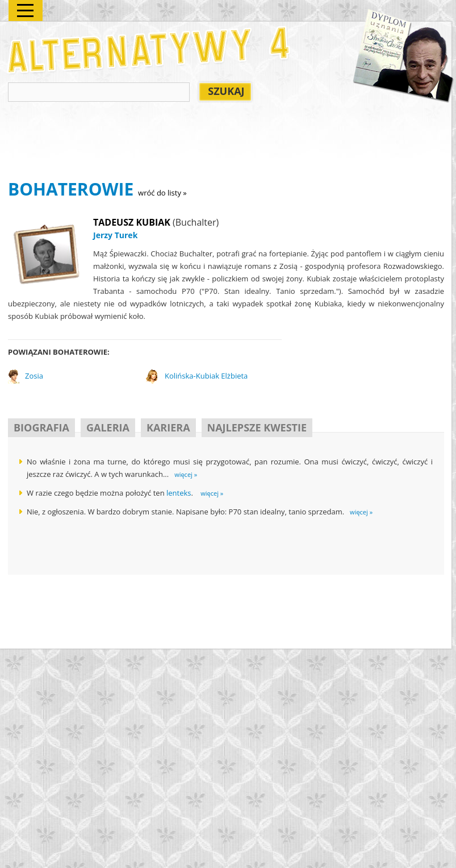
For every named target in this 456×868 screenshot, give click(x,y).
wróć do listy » (162, 193)
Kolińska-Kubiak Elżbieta (206, 376)
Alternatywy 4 (149, 50)
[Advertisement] (215, 143)
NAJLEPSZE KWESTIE (257, 427)
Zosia (34, 376)
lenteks (179, 493)
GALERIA (108, 427)
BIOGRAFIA (41, 427)
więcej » (186, 474)
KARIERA (168, 427)
